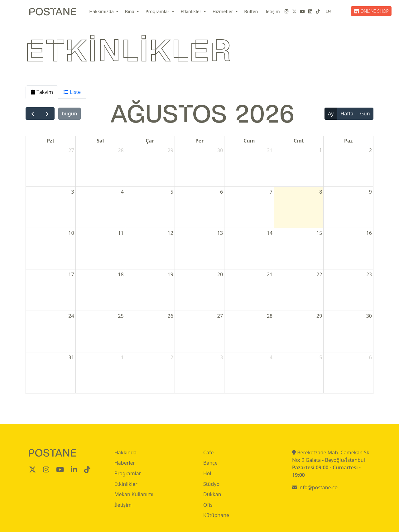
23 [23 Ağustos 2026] (369, 274)
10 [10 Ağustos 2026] (71, 233)
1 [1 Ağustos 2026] (321, 150)
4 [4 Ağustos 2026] (122, 192)
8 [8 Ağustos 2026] (321, 192)
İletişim (272, 11)
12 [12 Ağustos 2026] (171, 233)
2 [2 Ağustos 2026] (370, 150)
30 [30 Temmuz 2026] (220, 150)
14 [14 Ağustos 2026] (270, 233)
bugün (69, 114)
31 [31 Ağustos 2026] (71, 357)
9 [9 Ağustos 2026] (370, 192)
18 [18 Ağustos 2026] (121, 274)
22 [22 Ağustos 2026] (319, 274)
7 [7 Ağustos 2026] (271, 192)
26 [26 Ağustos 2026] (171, 316)
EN (328, 11)
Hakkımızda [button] (102, 11)
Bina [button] (130, 11)
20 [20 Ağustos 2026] (220, 274)
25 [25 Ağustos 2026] (121, 316)
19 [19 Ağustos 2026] (171, 274)
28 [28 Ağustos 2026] (270, 316)
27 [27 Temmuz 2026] (71, 150)
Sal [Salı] (100, 141)
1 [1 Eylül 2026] (122, 357)
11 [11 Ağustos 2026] (121, 233)
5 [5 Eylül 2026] (321, 357)
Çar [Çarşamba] (150, 141)
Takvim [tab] (42, 92)
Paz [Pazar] (348, 141)
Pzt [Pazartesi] (51, 141)
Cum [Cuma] (249, 141)
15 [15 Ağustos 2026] (319, 233)
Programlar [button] (158, 11)
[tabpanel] (199, 246)
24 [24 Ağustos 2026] (71, 316)
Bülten (251, 11)
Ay (331, 114)
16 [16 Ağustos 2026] (369, 233)
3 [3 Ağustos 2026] (72, 192)
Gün (365, 114)
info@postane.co (315, 487)
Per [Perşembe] (200, 141)
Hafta (347, 114)
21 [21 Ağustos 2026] (270, 274)
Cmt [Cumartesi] (299, 141)
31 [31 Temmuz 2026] (270, 150)
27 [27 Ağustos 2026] (220, 316)
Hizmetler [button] (223, 11)
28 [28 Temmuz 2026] (121, 150)
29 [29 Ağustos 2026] (319, 316)
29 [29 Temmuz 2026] (171, 150)
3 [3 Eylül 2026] (221, 357)
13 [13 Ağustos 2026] (220, 233)
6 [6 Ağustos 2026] (221, 192)
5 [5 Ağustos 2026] (172, 192)
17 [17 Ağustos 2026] (71, 274)
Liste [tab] (72, 92)
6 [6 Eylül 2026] (370, 357)
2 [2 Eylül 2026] (172, 357)
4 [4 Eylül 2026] (271, 357)
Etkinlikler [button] (191, 11)
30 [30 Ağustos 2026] (369, 316)
